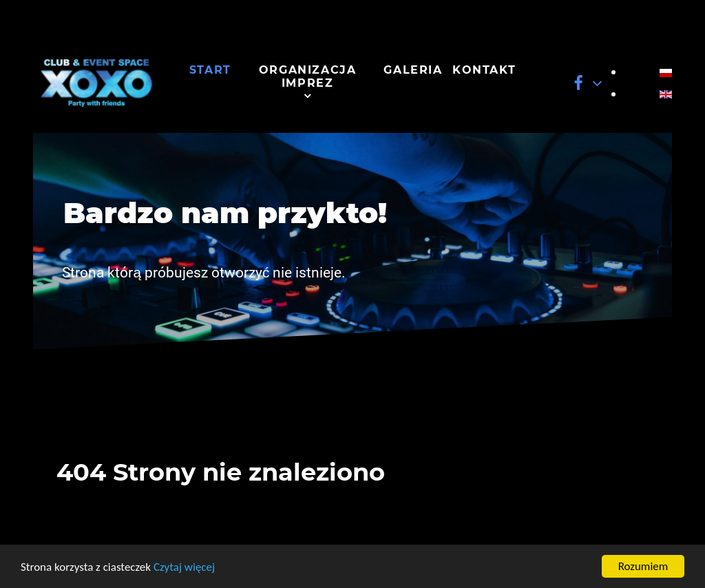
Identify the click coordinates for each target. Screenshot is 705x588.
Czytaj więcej (184, 567)
